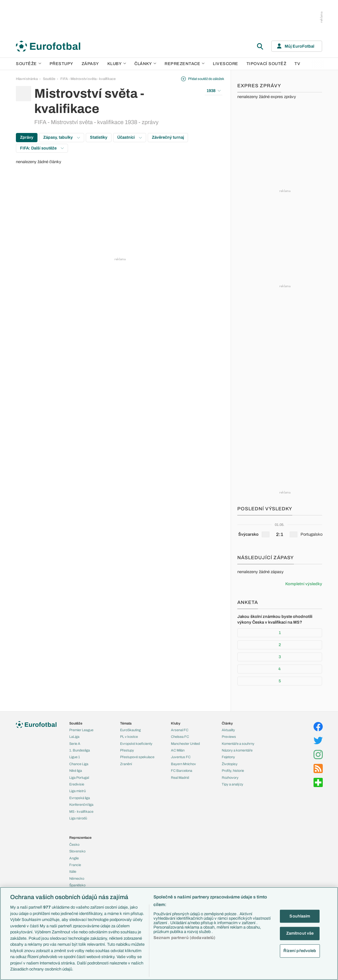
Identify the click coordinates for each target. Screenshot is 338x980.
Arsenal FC (180, 730)
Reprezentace (185, 64)
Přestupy (61, 64)
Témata (126, 723)
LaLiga (74, 737)
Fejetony (228, 757)
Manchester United (185, 744)
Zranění (126, 764)
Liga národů (78, 818)
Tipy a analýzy (233, 784)
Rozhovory (230, 778)
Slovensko (77, 851)
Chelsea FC (180, 737)
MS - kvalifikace (81, 811)
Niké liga (76, 771)
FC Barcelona (182, 771)
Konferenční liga (81, 805)
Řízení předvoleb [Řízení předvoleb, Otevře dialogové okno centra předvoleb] (300, 950)
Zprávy (27, 137)
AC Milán (178, 750)
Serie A (75, 744)
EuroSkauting (130, 730)
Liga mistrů (78, 791)
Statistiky (99, 137)
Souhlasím (300, 916)
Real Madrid (180, 778)
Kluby (117, 64)
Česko (74, 844)
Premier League (81, 730)
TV (297, 64)
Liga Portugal (79, 778)
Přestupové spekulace (137, 757)
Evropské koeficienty (136, 744)
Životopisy (230, 764)
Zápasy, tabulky (62, 137)
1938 (214, 91)
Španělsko (77, 885)
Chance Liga (79, 764)
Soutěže (29, 64)
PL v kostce (129, 737)
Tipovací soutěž (267, 64)
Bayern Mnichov (183, 764)
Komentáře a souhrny (238, 744)
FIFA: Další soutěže (42, 148)
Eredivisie (77, 784)
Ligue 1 (75, 757)
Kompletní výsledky (304, 584)
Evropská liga (80, 798)
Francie (75, 865)
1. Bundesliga (80, 750)
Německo (77, 878)
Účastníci (130, 137)
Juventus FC (181, 757)
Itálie (73, 871)
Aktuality (228, 730)
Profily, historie (233, 771)
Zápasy (90, 64)
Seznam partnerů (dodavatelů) (185, 938)
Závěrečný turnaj (168, 137)
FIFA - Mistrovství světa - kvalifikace (88, 79)
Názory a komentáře (237, 750)
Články (227, 723)
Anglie (74, 858)
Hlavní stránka (27, 79)
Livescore (226, 64)
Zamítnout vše (300, 933)
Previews (229, 737)
